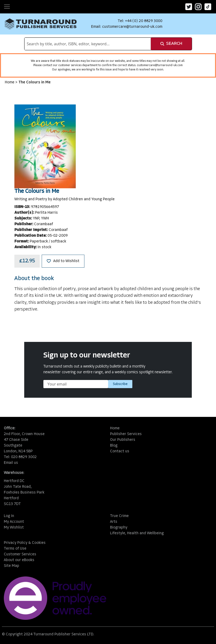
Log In (9, 516)
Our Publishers (123, 440)
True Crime (119, 516)
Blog (114, 446)
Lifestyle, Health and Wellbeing (137, 533)
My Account (14, 522)
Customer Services (20, 554)
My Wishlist (14, 528)
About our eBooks (19, 560)
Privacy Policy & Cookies (25, 543)
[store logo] (41, 24)
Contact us (120, 451)
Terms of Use (15, 549)
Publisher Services (126, 434)
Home (10, 82)
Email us (11, 463)
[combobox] (88, 44)
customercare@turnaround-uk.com (132, 27)
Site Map (12, 566)
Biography (119, 528)
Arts (114, 522)
